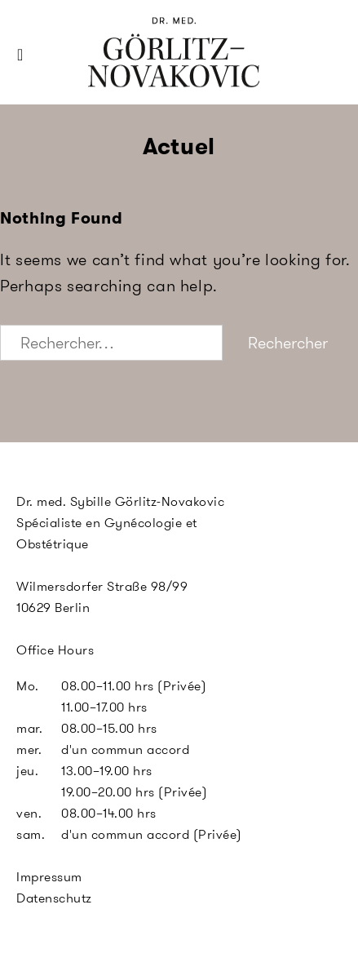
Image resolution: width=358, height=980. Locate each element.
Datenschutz (54, 898)
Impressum (49, 877)
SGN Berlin (119, 83)
